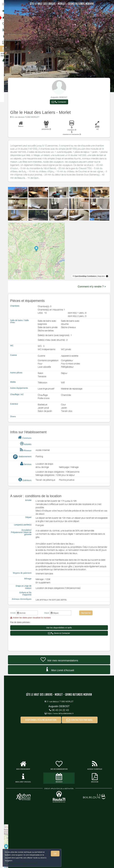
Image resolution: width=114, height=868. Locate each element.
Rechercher (88, 613)
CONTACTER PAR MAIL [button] (81, 720)
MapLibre (103, 276)
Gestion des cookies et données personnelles (21, 863)
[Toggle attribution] (109, 276)
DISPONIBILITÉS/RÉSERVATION (43, 720)
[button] (61, 102)
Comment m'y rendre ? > (94, 287)
